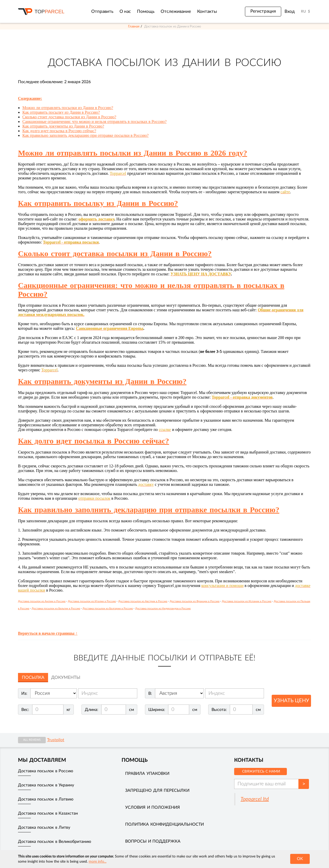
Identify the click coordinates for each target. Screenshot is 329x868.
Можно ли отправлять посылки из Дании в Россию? (68, 108)
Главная (134, 26)
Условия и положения (153, 807)
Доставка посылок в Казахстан (48, 813)
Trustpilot (56, 740)
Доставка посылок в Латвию (46, 799)
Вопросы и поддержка (153, 841)
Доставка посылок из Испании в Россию (247, 601)
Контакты (207, 12)
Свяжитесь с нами (261, 771)
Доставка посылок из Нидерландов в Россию (163, 609)
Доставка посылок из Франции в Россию (195, 601)
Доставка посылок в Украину (46, 785)
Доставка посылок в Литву (44, 827)
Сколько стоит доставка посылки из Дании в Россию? (69, 117)
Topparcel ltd (255, 799)
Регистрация (263, 11)
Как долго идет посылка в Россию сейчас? (59, 131)
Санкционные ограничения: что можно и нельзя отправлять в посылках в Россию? (94, 122)
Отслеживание (176, 12)
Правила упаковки (147, 774)
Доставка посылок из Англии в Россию (42, 601)
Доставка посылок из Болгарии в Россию (108, 609)
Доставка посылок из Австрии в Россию (143, 601)
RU (303, 12)
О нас (125, 12)
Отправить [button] (102, 12)
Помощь (146, 12)
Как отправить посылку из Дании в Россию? (61, 112)
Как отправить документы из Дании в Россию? (63, 126)
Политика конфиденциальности (164, 824)
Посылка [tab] (33, 677)
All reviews (32, 740)
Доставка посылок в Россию (46, 771)
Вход (290, 12)
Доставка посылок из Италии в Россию (92, 601)
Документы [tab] (66, 677)
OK (300, 859)
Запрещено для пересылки (157, 790)
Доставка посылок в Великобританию (55, 842)
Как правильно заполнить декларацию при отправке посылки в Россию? (85, 135)
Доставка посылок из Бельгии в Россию (56, 609)
